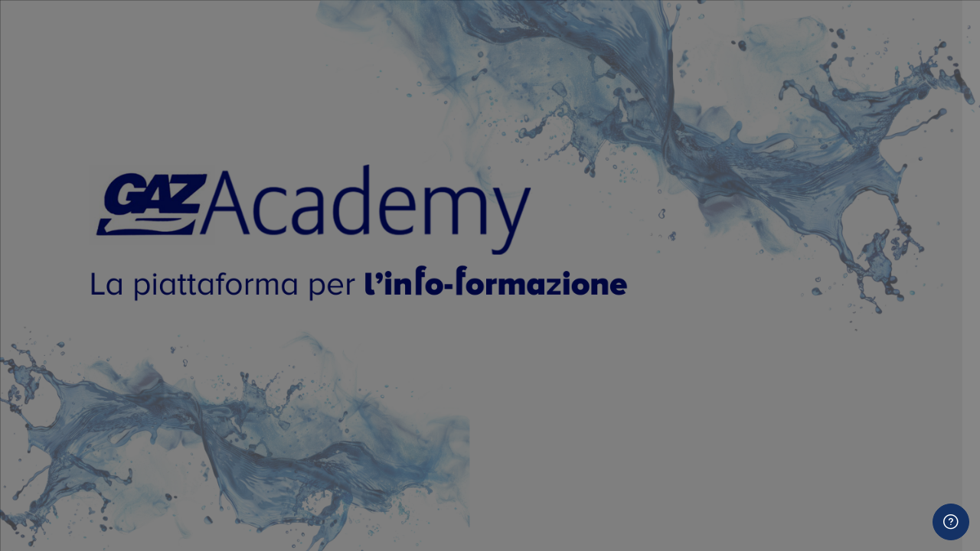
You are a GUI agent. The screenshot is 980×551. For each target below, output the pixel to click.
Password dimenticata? (902, 373)
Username (709, 222)
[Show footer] (951, 522)
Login (819, 417)
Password (708, 299)
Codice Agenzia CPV (737, 531)
